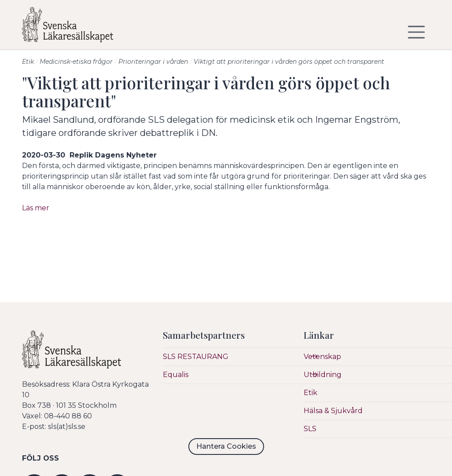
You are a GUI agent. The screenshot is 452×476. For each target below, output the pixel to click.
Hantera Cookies (226, 446)
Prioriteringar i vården (153, 62)
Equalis (176, 375)
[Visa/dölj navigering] (416, 32)
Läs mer (36, 208)
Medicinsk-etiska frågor (76, 62)
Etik (28, 62)
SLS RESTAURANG (196, 357)
